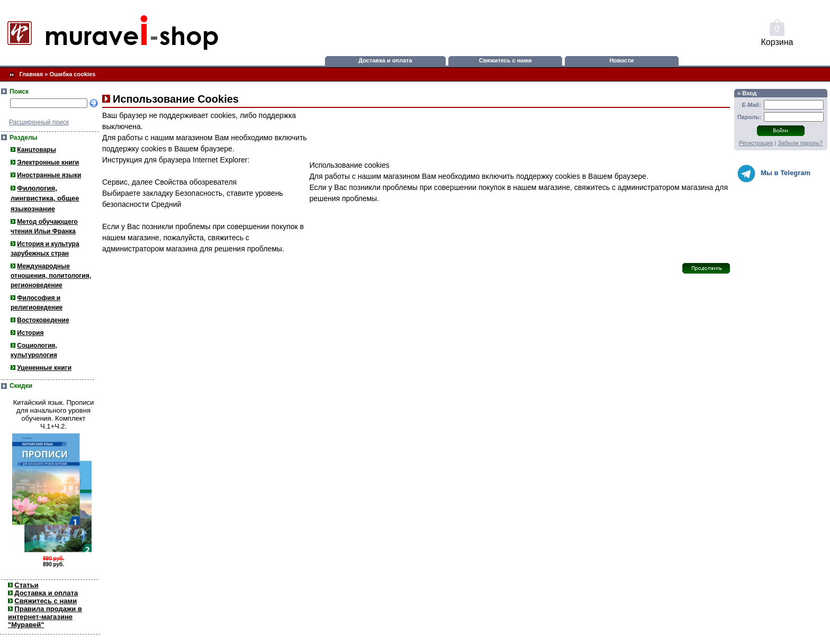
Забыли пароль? (800, 143)
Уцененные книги (44, 368)
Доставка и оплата (385, 60)
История (30, 333)
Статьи (26, 585)
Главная (31, 74)
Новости (621, 60)
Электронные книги (48, 162)
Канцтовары (36, 150)
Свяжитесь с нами (506, 60)
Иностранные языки (49, 175)
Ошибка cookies (72, 74)
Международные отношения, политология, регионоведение (51, 276)
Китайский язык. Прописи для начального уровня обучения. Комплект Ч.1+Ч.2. (54, 414)
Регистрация (756, 143)
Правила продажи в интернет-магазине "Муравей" (45, 617)
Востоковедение (43, 320)
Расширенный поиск (39, 122)
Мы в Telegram (774, 174)
